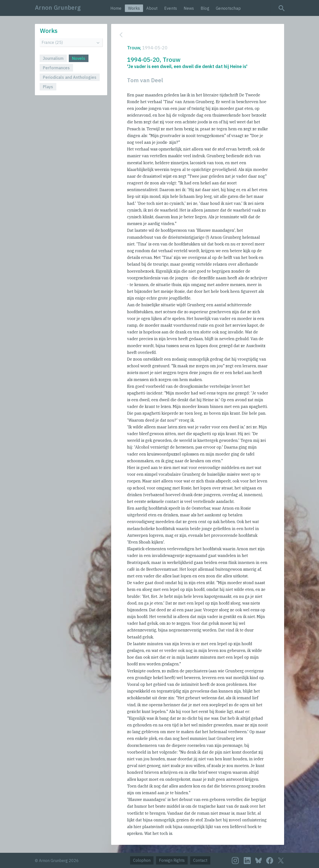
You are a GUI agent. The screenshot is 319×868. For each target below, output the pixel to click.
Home (116, 8)
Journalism (53, 58)
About (152, 8)
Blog (205, 8)
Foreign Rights (172, 860)
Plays (48, 87)
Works (134, 8)
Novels (79, 58)
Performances (56, 68)
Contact (200, 860)
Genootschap (228, 8)
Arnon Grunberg (58, 7)
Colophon (142, 860)
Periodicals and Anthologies (70, 77)
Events (171, 8)
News (189, 8)
